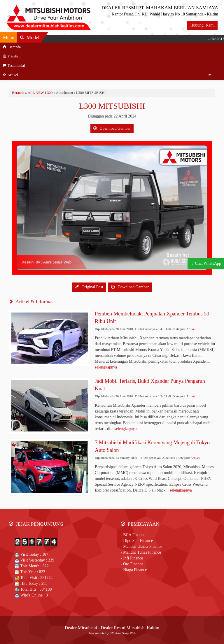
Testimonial (14, 66)
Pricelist (11, 56)
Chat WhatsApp (208, 263)
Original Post (89, 287)
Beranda (12, 47)
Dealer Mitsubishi (81, 628)
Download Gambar (112, 128)
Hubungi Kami (202, 25)
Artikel (10, 75)
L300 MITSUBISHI (112, 106)
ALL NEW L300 (40, 93)
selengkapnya (106, 367)
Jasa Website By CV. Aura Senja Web (112, 633)
